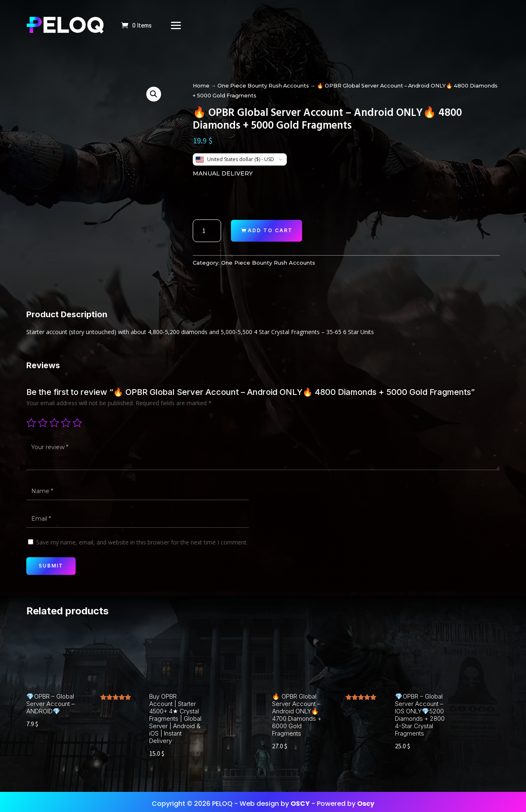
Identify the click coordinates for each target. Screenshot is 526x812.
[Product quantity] (207, 231)
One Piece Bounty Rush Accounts (263, 86)
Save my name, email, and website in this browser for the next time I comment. (142, 542)
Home (201, 86)
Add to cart (270, 230)
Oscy (366, 799)
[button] (154, 94)
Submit (51, 566)
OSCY (300, 799)
